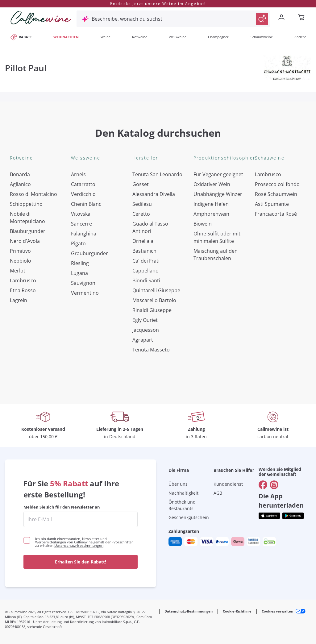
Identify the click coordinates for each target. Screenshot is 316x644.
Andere (300, 37)
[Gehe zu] (263, 485)
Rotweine (140, 37)
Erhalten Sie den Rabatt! (81, 562)
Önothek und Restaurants (182, 505)
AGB (218, 493)
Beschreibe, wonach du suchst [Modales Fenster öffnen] (127, 19)
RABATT (21, 37)
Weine (106, 37)
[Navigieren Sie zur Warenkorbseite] (41, 18)
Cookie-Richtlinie (237, 611)
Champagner (218, 37)
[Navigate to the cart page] (302, 18)
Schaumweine (262, 37)
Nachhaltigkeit (183, 493)
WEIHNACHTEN (66, 37)
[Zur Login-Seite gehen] (283, 18)
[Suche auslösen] (262, 19)
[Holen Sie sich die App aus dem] (269, 516)
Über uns (178, 484)
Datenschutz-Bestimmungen (79, 545)
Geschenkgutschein (189, 517)
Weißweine (178, 37)
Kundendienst (228, 484)
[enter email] (81, 519)
